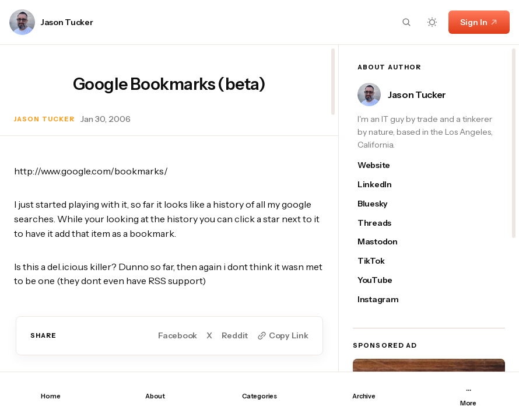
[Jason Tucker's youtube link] (384, 280)
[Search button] (406, 22)
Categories (259, 396)
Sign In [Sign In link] (479, 22)
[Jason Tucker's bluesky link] (384, 204)
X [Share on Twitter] (209, 336)
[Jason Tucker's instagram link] (384, 300)
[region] (169, 208)
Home (50, 396)
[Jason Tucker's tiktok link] (384, 261)
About (155, 396)
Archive (364, 396)
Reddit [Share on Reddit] (235, 336)
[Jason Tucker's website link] (384, 165)
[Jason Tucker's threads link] (384, 223)
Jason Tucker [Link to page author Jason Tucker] (67, 22)
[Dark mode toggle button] (432, 22)
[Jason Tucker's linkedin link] (384, 185)
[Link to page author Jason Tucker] (22, 22)
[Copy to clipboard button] (283, 336)
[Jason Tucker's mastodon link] (384, 242)
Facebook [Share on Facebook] (178, 336)
